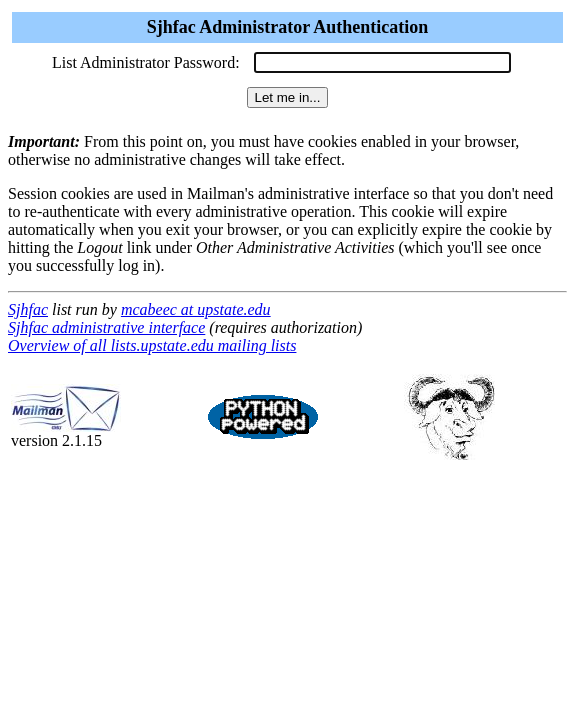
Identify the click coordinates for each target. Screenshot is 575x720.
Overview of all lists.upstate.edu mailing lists (152, 345)
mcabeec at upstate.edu (196, 309)
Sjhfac (28, 309)
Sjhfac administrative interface (106, 327)
